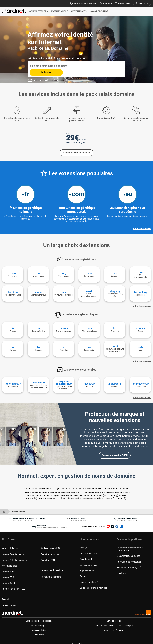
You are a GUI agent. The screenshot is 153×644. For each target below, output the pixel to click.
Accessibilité (77, 640)
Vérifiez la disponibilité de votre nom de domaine (57, 59)
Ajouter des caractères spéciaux (43, 73)
